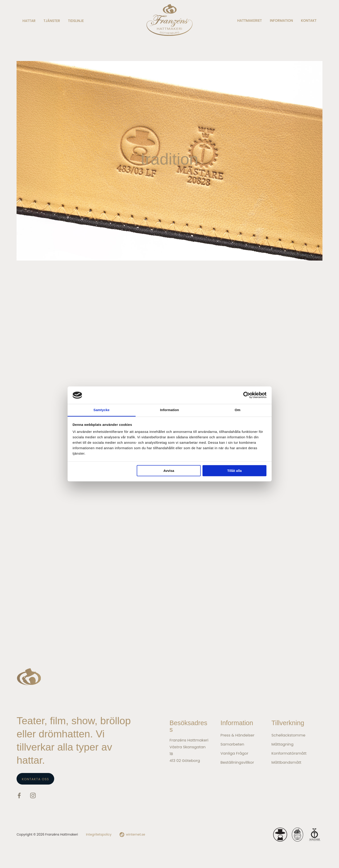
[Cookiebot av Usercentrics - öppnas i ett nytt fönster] (247, 395)
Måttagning (282, 744)
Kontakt (309, 21)
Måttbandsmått (286, 762)
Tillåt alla (234, 471)
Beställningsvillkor (237, 762)
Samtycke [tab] (101, 410)
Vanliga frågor (234, 753)
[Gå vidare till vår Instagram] (33, 796)
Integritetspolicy (99, 834)
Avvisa (169, 471)
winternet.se (135, 834)
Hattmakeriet (249, 21)
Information (281, 21)
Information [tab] (170, 410)
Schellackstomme (288, 735)
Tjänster (52, 21)
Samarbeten (232, 744)
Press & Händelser (237, 735)
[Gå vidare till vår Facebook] (19, 796)
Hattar (29, 21)
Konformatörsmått (289, 753)
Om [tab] (238, 410)
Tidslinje (76, 21)
